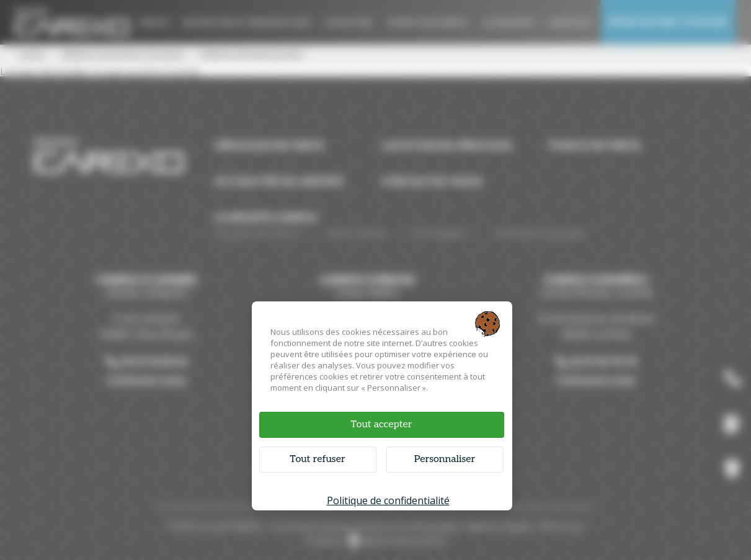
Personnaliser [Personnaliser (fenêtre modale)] (445, 459)
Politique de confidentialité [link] (388, 500)
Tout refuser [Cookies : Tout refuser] (317, 459)
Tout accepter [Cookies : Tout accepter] (381, 424)
